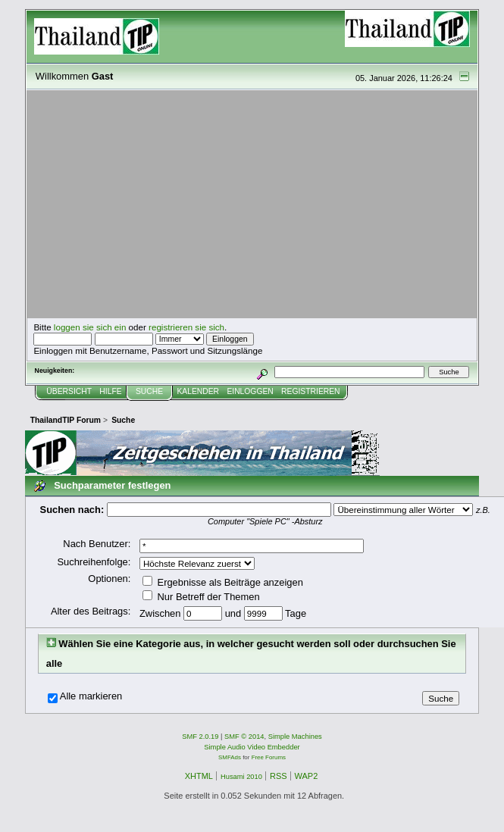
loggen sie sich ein (90, 327)
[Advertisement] (252, 205)
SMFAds (230, 757)
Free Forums (269, 757)
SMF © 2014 (244, 737)
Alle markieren (91, 696)
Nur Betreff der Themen (201, 597)
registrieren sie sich (186, 327)
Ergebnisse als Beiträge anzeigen (223, 582)
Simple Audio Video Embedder (252, 747)
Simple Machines (295, 737)
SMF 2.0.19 (200, 737)
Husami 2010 (241, 777)
